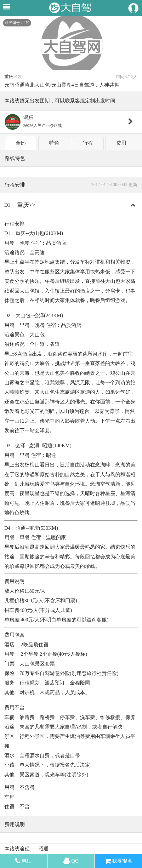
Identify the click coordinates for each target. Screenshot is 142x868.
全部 (21, 143)
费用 (121, 143)
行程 (88, 143)
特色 (54, 143)
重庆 (9, 77)
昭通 (43, 849)
